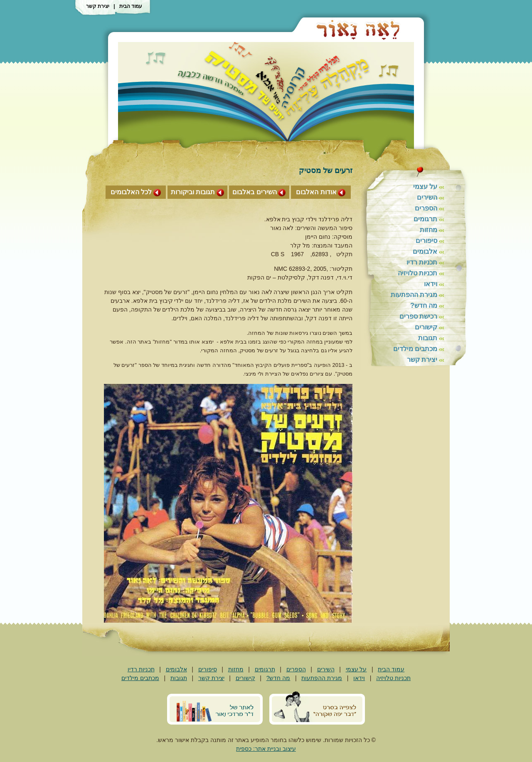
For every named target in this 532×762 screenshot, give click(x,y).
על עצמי (425, 187)
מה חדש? (424, 306)
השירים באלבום (254, 192)
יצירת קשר (98, 6)
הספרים (426, 208)
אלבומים (425, 251)
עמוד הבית (131, 6)
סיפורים (426, 241)
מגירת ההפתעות (414, 295)
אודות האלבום (316, 192)
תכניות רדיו (422, 262)
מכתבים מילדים (415, 349)
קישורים (426, 327)
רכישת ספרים (418, 316)
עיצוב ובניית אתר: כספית (266, 749)
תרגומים (425, 219)
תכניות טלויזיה (417, 273)
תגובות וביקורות (193, 192)
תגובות (428, 338)
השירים (427, 197)
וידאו (431, 284)
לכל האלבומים (131, 192)
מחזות (429, 230)
